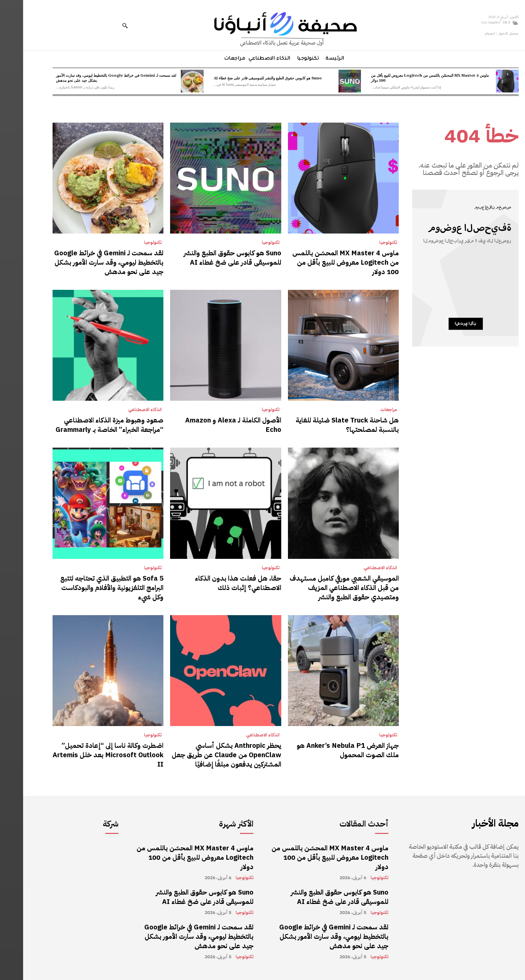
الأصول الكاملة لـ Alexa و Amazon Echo (210, 425)
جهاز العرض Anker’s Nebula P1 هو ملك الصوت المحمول (325, 750)
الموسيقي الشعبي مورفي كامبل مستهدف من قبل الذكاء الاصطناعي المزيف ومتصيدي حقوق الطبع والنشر (321, 588)
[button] (102, 25)
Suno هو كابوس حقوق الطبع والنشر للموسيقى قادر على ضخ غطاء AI (245, 78)
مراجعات (366, 410)
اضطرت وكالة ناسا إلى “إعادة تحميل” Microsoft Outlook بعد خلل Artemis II (85, 755)
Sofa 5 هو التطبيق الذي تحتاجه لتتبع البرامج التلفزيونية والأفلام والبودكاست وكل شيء (89, 588)
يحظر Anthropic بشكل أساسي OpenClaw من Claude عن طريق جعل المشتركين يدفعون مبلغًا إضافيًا (203, 755)
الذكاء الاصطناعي (122, 410)
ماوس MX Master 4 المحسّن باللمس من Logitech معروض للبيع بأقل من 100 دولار (407, 78)
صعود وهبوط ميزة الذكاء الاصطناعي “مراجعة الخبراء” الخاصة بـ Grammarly (86, 425)
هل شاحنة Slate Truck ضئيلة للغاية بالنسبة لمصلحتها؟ (324, 425)
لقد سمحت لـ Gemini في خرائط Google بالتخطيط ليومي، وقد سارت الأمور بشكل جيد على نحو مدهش (93, 78)
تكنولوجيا (365, 243)
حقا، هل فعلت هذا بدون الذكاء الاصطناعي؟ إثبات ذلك (215, 583)
